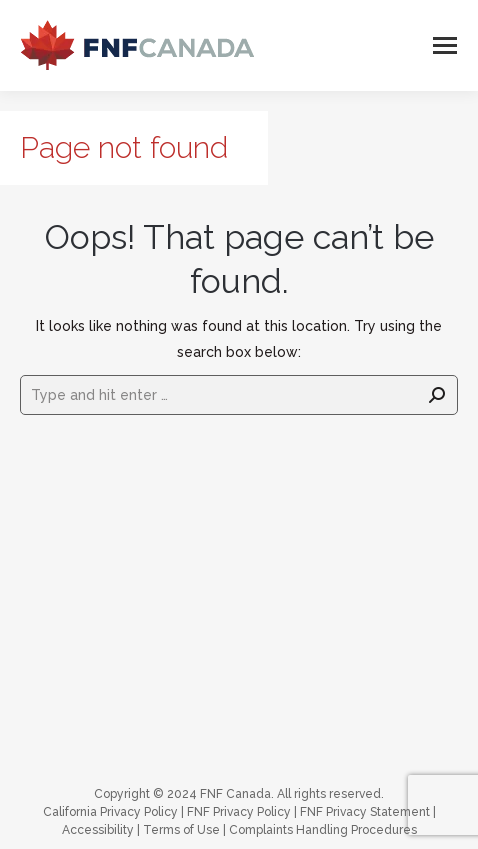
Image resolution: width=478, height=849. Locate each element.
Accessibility (98, 830)
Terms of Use (181, 830)
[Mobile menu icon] (445, 45)
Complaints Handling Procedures (323, 830)
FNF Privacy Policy (239, 812)
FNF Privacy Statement (365, 812)
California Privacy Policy (110, 812)
